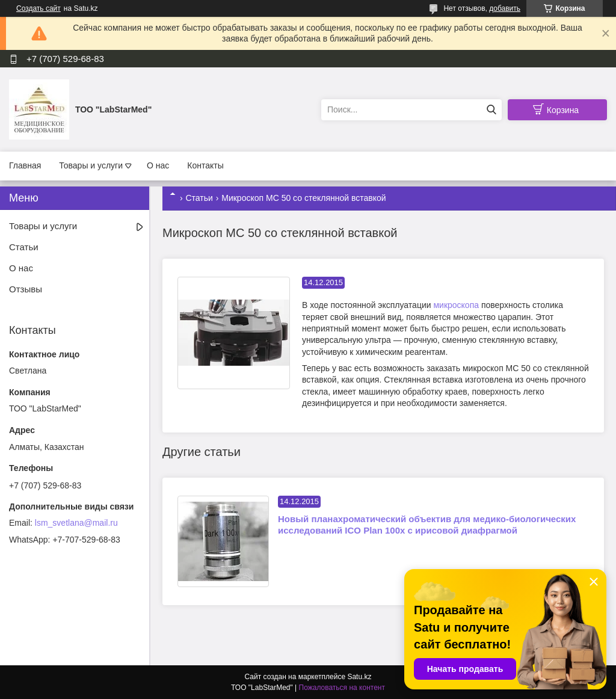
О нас (158, 165)
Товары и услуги (91, 165)
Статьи (199, 198)
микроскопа (456, 305)
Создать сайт (38, 8)
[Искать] (491, 110)
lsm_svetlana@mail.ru (76, 523)
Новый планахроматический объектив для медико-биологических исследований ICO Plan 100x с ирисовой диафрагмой (427, 525)
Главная (25, 165)
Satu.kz (359, 677)
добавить (505, 8)
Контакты (205, 165)
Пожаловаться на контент (342, 688)
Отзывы (26, 289)
